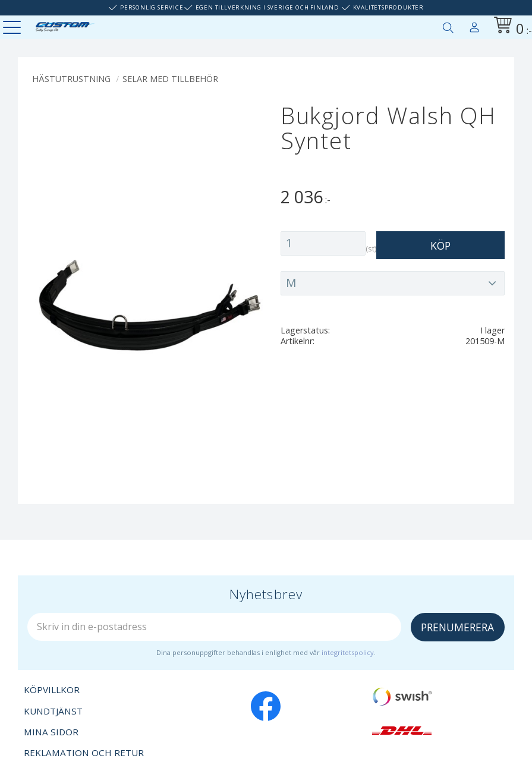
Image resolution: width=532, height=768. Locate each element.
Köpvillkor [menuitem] (52, 690)
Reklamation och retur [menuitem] (84, 753)
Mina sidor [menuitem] (474, 25)
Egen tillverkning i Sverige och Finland (267, 7)
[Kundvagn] (511, 27)
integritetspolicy (348, 652)
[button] (13, 28)
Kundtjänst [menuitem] (53, 711)
